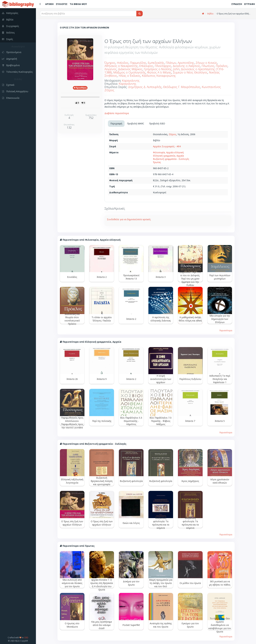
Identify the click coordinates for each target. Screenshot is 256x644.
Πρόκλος (222, 66)
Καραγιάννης (131, 80)
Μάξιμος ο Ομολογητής (129, 72)
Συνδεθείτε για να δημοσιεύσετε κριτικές (129, 219)
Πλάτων (171, 63)
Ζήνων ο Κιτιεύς (206, 63)
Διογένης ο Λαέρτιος (186, 66)
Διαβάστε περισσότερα (117, 113)
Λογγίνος (111, 69)
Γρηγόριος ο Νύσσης (158, 69)
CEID (26, 637)
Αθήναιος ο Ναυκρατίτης (121, 66)
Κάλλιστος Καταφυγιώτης (159, 76)
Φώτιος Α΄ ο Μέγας (159, 72)
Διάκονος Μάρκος (130, 69)
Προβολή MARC (136, 123)
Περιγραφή (116, 123)
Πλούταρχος (163, 66)
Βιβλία (210, 14)
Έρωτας (157, 162)
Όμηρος (110, 63)
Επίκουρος (146, 66)
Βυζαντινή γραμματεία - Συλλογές (171, 159)
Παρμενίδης (138, 63)
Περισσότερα (226, 330)
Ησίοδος (123, 63)
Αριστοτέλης (186, 63)
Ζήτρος (172, 134)
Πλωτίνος (208, 66)
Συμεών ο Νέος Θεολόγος (190, 72)
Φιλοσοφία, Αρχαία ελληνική (168, 152)
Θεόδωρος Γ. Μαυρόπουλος (182, 87)
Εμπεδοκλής (156, 63)
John (176, 69)
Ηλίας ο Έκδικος (130, 76)
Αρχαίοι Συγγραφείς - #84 (167, 146)
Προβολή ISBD (157, 123)
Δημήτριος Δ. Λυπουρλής (145, 87)
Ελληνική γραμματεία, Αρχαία (168, 156)
